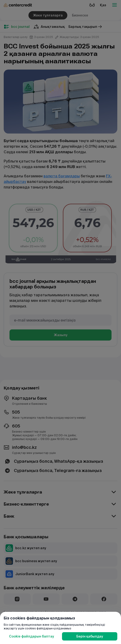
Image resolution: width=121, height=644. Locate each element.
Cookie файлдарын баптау (31, 636)
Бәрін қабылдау (90, 636)
